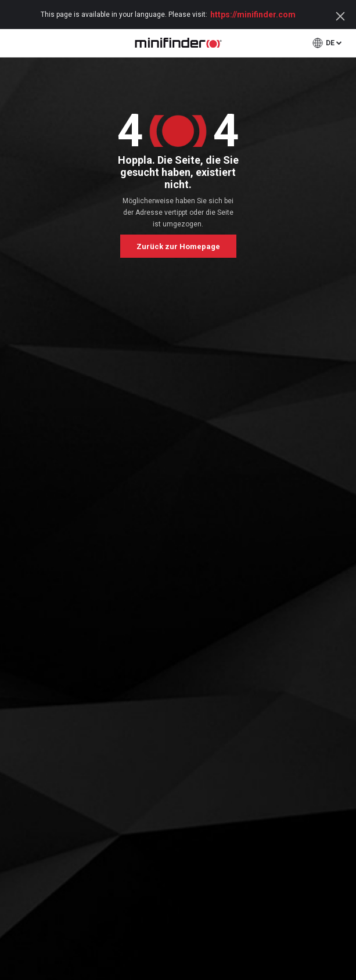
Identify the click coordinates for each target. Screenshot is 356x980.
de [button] (330, 43)
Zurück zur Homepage (178, 246)
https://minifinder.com (253, 15)
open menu (15, 43)
